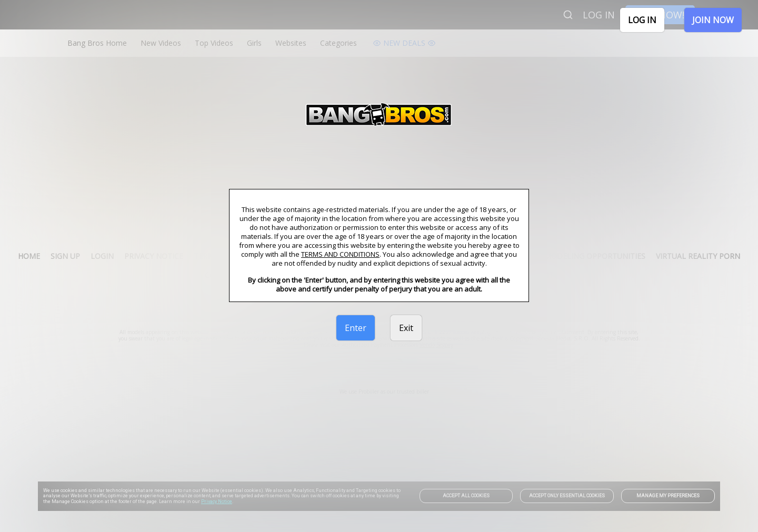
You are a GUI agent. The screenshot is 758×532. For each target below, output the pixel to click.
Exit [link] (406, 328)
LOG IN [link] (642, 20)
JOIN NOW (713, 20)
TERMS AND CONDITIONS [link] (340, 254)
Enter (356, 328)
